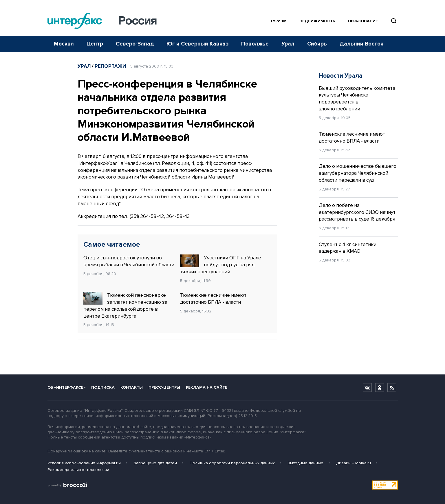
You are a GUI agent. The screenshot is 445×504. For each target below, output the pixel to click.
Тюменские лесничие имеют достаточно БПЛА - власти (213, 299)
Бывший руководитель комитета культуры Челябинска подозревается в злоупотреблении (357, 99)
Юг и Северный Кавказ (197, 44)
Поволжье (255, 44)
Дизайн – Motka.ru (354, 463)
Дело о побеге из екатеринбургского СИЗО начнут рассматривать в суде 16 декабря (357, 212)
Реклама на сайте (207, 387)
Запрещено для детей (155, 463)
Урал (288, 44)
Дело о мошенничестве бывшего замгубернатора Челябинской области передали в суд (358, 173)
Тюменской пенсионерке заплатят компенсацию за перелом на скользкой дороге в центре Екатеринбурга (125, 305)
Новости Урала (341, 76)
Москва (64, 44)
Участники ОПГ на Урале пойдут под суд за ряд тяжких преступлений (221, 265)
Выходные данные (305, 463)
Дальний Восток (361, 44)
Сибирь (317, 44)
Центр (95, 44)
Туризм (278, 21)
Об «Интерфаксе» (66, 387)
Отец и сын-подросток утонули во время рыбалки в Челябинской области (129, 261)
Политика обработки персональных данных (232, 463)
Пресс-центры (164, 387)
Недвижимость (317, 21)
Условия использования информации (84, 463)
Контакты (132, 387)
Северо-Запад (135, 44)
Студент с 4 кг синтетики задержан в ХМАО (348, 248)
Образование (363, 21)
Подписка (103, 387)
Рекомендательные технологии (78, 470)
